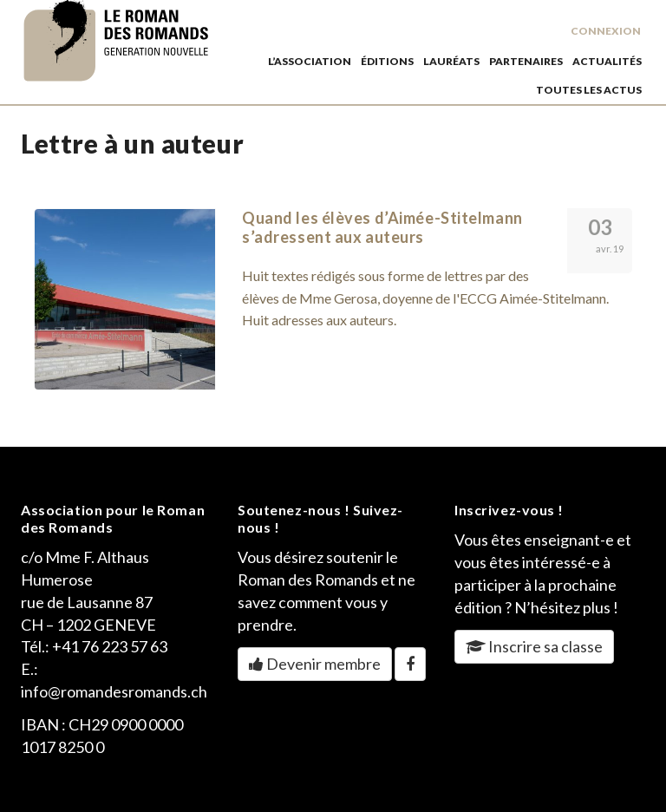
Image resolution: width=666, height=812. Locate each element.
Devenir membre (315, 664)
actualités (607, 61)
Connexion (606, 31)
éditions (387, 61)
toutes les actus (589, 90)
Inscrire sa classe (534, 646)
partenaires (526, 61)
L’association (310, 61)
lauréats (451, 61)
